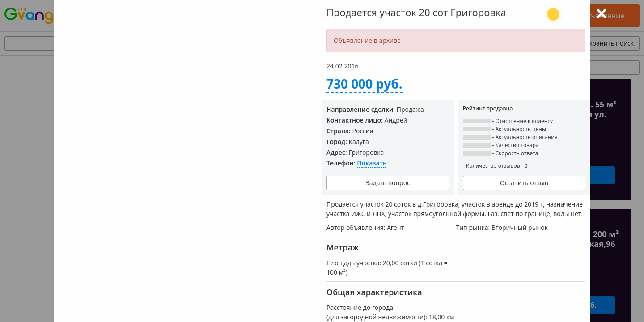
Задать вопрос (388, 183)
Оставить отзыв (524, 183)
